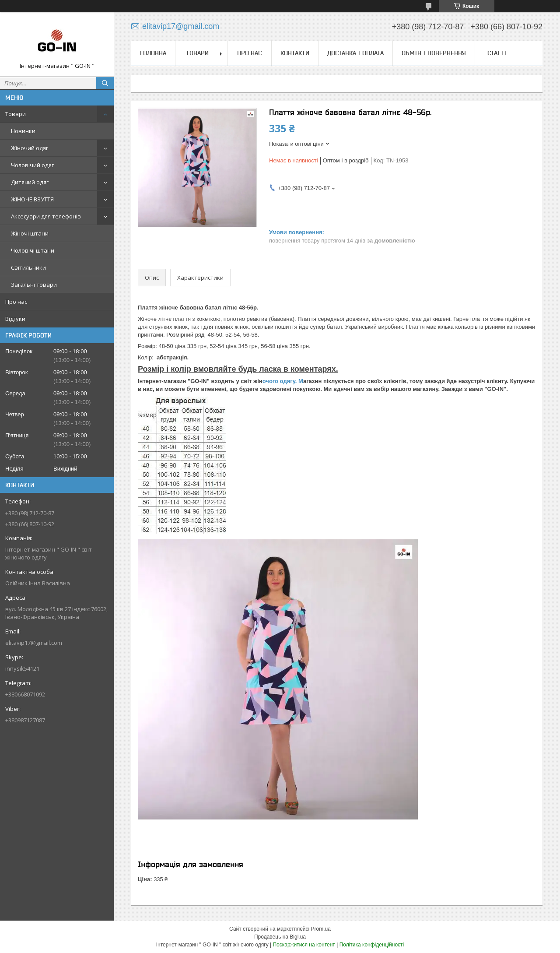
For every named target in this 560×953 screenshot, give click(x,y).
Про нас (16, 302)
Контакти (295, 53)
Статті (497, 53)
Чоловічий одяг (32, 165)
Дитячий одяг (30, 182)
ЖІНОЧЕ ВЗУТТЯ (32, 199)
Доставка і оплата (355, 53)
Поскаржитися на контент (304, 945)
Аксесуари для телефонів (46, 216)
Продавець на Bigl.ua (280, 937)
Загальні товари (34, 285)
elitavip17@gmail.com (34, 643)
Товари (16, 114)
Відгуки (15, 319)
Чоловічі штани (33, 250)
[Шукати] (105, 83)
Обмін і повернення (434, 53)
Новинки (23, 131)
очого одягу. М (283, 381)
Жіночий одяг (30, 148)
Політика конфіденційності (372, 945)
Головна (153, 53)
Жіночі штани (30, 233)
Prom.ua (321, 929)
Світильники (28, 267)
